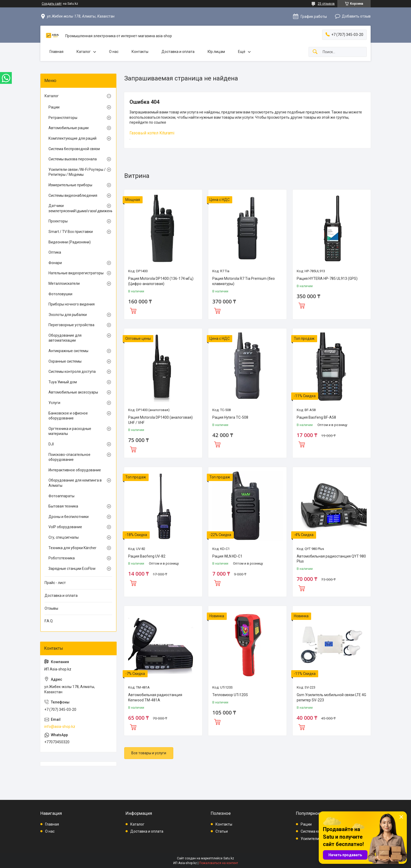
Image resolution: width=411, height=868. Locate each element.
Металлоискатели (64, 283)
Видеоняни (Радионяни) (70, 242)
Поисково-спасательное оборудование (69, 457)
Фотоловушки (60, 294)
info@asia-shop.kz (60, 727)
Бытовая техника (63, 506)
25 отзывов (326, 4)
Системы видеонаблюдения (73, 195)
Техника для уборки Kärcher (72, 548)
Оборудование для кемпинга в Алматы (75, 483)
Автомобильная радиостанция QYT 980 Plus (331, 559)
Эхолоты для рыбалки (68, 315)
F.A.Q (49, 621)
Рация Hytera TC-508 (230, 417)
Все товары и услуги (149, 753)
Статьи (222, 831)
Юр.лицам (216, 52)
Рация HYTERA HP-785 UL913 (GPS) (327, 279)
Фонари (55, 263)
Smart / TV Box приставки (71, 232)
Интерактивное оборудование (75, 470)
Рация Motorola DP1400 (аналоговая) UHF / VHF (160, 420)
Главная (56, 52)
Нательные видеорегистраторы (76, 273)
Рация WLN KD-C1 (227, 556)
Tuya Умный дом (63, 382)
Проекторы (58, 221)
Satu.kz (229, 858)
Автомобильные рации (69, 128)
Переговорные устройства (71, 325)
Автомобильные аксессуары (73, 392)
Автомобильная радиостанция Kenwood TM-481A (155, 697)
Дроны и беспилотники (69, 517)
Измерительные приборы (70, 185)
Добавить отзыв (356, 16)
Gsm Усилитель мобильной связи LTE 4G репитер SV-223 (331, 697)
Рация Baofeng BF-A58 (316, 417)
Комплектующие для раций (72, 138)
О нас (114, 52)
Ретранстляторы (63, 118)
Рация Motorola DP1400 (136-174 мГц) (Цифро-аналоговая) (161, 281)
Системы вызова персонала (73, 159)
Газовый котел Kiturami (152, 133)
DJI (51, 444)
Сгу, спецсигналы (64, 537)
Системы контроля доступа (72, 372)
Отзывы (51, 608)
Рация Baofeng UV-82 (147, 556)
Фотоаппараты (61, 496)
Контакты (140, 52)
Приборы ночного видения (72, 304)
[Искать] (315, 52)
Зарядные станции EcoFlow (72, 569)
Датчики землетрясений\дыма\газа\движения (77, 208)
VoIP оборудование (65, 527)
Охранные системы (65, 361)
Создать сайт (52, 4)
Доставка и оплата (178, 52)
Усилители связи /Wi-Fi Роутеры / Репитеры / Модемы (77, 172)
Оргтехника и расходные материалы (70, 431)
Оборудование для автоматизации (65, 338)
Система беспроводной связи (74, 149)
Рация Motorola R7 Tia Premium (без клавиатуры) (244, 281)
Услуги (54, 403)
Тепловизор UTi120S (230, 695)
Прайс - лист (55, 583)
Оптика (55, 252)
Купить (133, 310)
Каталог (84, 52)
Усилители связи (315, 839)
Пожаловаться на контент (219, 863)
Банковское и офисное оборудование (68, 416)
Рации (54, 107)
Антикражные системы (68, 351)
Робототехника (62, 558)
